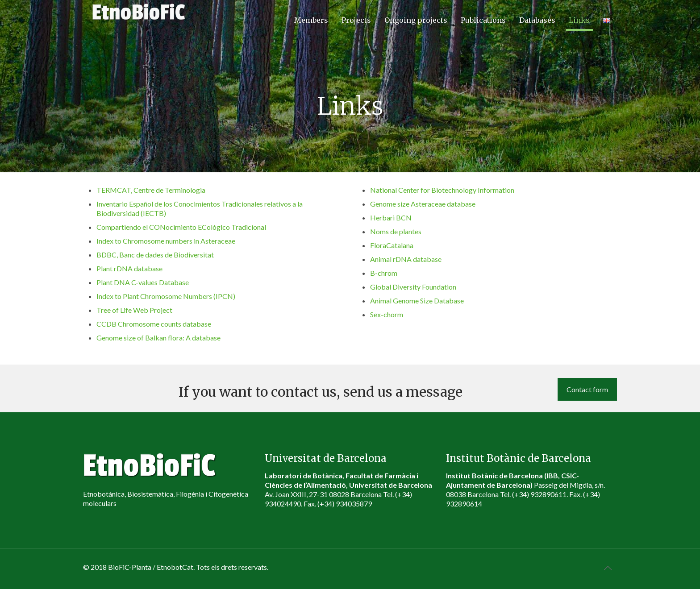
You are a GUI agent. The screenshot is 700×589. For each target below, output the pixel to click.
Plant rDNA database (129, 268)
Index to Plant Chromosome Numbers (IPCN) (166, 296)
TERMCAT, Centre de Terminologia (151, 190)
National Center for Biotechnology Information (442, 190)
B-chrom (384, 273)
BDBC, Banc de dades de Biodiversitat (155, 255)
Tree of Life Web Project (134, 310)
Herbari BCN (391, 218)
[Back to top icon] (608, 568)
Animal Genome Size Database (417, 301)
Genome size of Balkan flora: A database (158, 338)
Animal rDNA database (406, 259)
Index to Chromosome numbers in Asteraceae (166, 241)
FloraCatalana (392, 245)
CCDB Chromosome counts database (154, 324)
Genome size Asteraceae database (423, 204)
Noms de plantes (396, 231)
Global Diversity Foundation (413, 287)
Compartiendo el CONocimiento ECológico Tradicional (181, 227)
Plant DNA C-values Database (143, 282)
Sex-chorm (387, 314)
